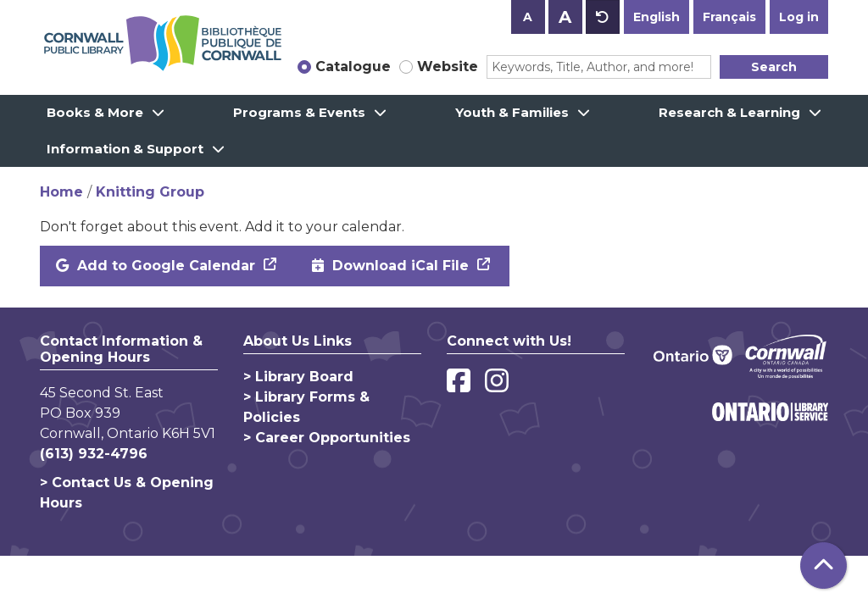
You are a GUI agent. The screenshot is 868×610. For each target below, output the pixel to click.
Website (448, 67)
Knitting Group (150, 192)
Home (61, 192)
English (657, 17)
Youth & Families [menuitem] (512, 112)
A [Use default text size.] (603, 17)
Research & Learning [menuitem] (729, 112)
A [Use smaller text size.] (528, 17)
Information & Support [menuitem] (125, 149)
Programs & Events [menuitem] (299, 112)
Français (729, 17)
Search (774, 67)
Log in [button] (799, 17)
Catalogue (353, 67)
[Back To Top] (823, 566)
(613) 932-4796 (94, 454)
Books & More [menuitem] (95, 112)
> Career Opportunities (327, 438)
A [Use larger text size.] (565, 17)
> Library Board (298, 377)
